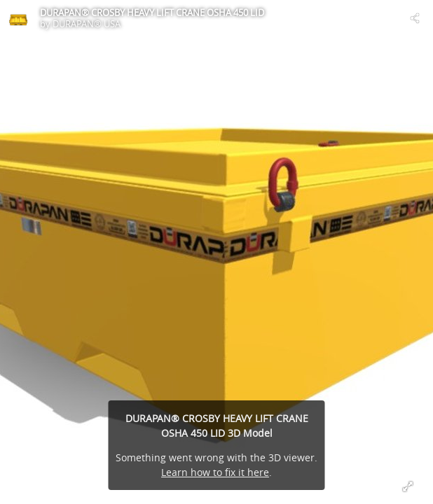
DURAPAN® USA (87, 24)
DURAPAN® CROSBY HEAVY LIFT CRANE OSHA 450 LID (152, 13)
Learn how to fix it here (215, 472)
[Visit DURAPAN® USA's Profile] (18, 18)
